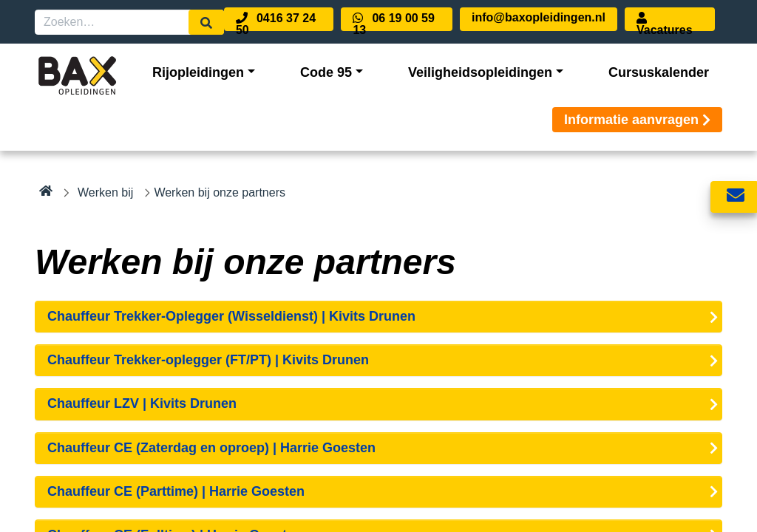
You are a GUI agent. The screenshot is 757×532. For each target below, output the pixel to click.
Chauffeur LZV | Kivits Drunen (142, 403)
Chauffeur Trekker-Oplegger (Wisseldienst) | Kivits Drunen (231, 316)
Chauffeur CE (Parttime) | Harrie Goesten (176, 491)
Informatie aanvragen (637, 120)
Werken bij (105, 192)
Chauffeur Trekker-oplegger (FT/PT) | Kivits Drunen (208, 360)
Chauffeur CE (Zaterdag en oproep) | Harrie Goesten (211, 448)
